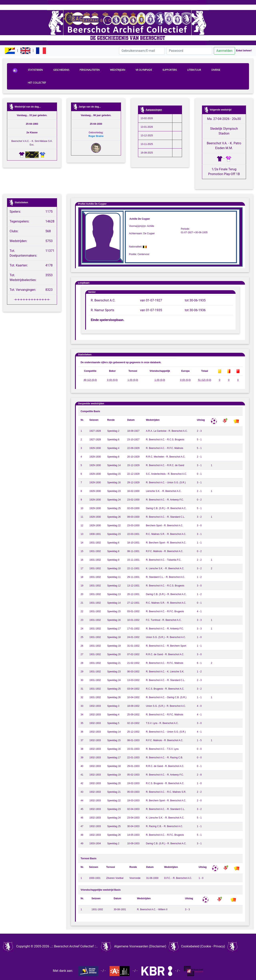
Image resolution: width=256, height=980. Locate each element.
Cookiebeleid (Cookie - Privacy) (203, 946)
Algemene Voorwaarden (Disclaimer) (140, 946)
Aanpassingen (154, 110)
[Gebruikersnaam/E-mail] (142, 51)
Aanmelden (224, 51)
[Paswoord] (189, 51)
